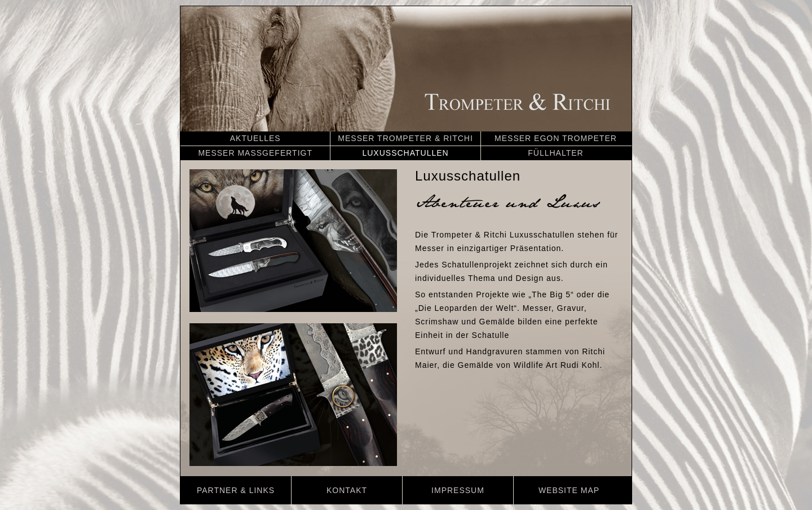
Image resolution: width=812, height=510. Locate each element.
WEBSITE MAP (569, 490)
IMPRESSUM (458, 490)
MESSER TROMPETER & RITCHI (405, 138)
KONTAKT (347, 490)
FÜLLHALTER (555, 153)
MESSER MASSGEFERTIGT (255, 153)
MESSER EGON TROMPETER (556, 138)
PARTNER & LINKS (236, 490)
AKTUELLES (255, 138)
